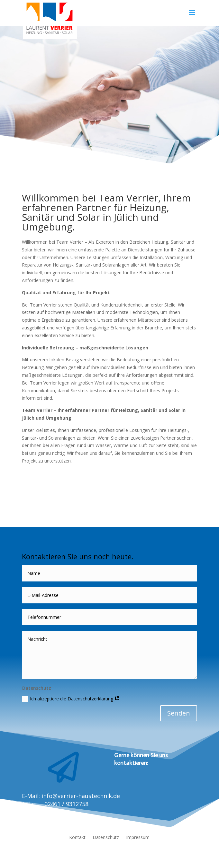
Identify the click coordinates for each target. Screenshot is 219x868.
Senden (179, 713)
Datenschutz (106, 838)
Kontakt (77, 838)
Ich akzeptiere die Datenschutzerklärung (71, 699)
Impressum (138, 838)
